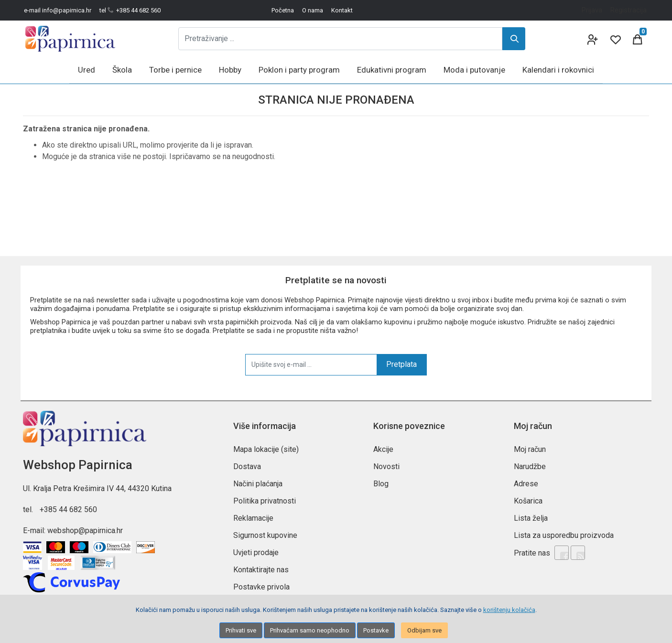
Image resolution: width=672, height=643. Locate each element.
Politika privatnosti (265, 501)
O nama (313, 10)
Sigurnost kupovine (265, 535)
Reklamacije (253, 518)
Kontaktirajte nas (261, 570)
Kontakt (342, 10)
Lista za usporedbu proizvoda (564, 535)
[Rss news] (578, 553)
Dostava (247, 466)
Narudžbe (530, 466)
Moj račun (530, 449)
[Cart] (638, 39)
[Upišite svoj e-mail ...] (311, 364)
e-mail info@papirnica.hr (58, 10)
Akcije (383, 449)
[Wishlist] (615, 39)
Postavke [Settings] (376, 630)
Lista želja (531, 518)
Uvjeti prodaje (256, 552)
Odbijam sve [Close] (424, 630)
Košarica (528, 501)
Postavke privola (261, 587)
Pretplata (401, 364)
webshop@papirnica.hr (85, 530)
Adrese (526, 484)
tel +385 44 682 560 (130, 10)
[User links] (592, 39)
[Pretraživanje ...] (340, 39)
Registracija (629, 10)
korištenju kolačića (509, 610)
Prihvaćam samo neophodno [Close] (310, 630)
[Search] (514, 39)
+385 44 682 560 (68, 509)
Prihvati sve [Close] (241, 630)
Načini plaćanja (258, 484)
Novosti (386, 466)
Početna (283, 10)
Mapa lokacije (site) (266, 449)
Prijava (592, 10)
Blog (381, 484)
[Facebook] (562, 553)
